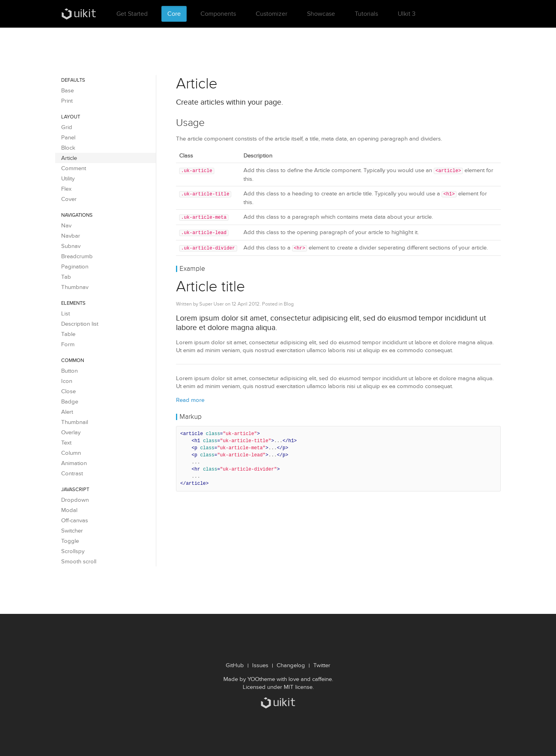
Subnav (71, 246)
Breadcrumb (77, 256)
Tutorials (366, 14)
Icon (67, 381)
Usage (190, 123)
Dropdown (75, 500)
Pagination (75, 266)
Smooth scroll (79, 561)
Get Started (132, 14)
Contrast (72, 473)
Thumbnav (75, 287)
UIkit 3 (407, 14)
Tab (66, 277)
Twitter (322, 665)
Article (69, 158)
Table (68, 334)
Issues (260, 665)
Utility (68, 178)
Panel (68, 137)
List (66, 313)
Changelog (291, 665)
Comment (74, 168)
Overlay (71, 432)
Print (67, 101)
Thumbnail (75, 422)
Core (174, 14)
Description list (80, 324)
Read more (190, 398)
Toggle (70, 541)
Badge (70, 401)
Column (71, 453)
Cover (69, 199)
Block (68, 148)
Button (69, 371)
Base (67, 90)
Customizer (271, 14)
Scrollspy (73, 551)
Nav (66, 225)
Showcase (321, 14)
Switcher (72, 531)
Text (66, 443)
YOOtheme (261, 679)
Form (68, 344)
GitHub (235, 665)
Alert (67, 412)
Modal (69, 510)
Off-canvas (75, 520)
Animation (74, 463)
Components (218, 14)
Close (68, 391)
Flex (66, 189)
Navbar (71, 236)
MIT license (298, 687)
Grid (67, 127)
